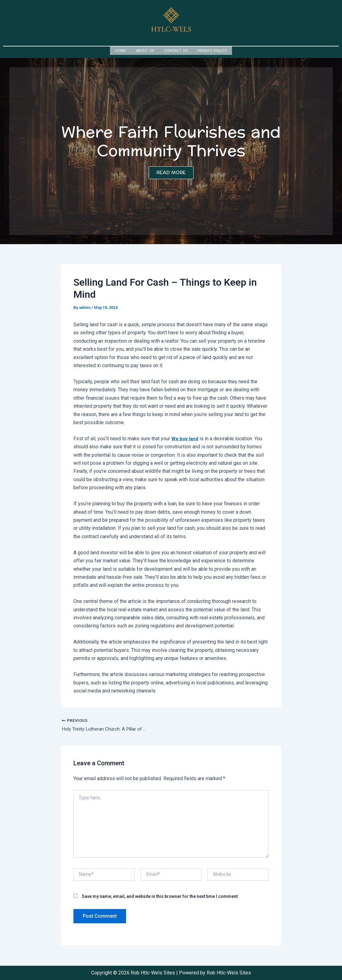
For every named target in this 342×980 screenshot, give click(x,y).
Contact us (176, 50)
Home (120, 50)
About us (145, 50)
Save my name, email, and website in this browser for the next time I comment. (160, 896)
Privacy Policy (212, 50)
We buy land (185, 438)
